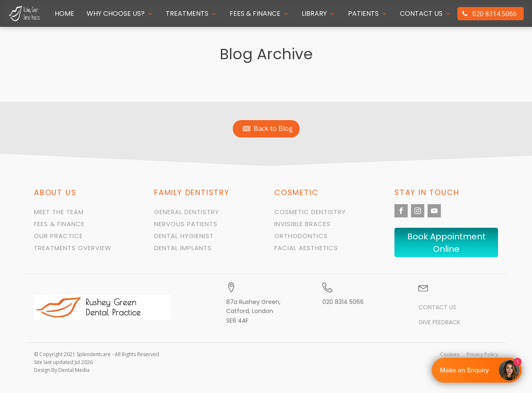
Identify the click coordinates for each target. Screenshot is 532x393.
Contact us (437, 307)
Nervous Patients (186, 224)
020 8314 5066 (343, 302)
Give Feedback (439, 322)
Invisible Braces (302, 224)
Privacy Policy (482, 354)
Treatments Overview (73, 248)
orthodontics (301, 236)
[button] (120, 14)
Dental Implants (183, 248)
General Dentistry (187, 212)
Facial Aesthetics (306, 248)
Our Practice (58, 236)
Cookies (450, 354)
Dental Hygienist (184, 236)
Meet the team (59, 212)
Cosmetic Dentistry (310, 212)
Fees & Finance (59, 224)
